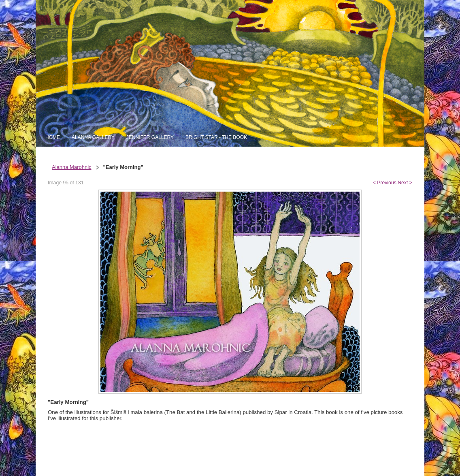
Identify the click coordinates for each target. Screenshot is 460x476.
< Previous (385, 183)
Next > (405, 183)
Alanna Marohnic (72, 167)
